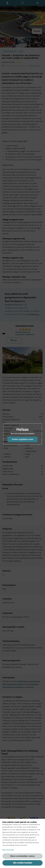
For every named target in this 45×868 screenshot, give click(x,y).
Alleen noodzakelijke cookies (22, 856)
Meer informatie (8, 850)
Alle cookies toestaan (22, 863)
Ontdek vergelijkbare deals (22, 439)
